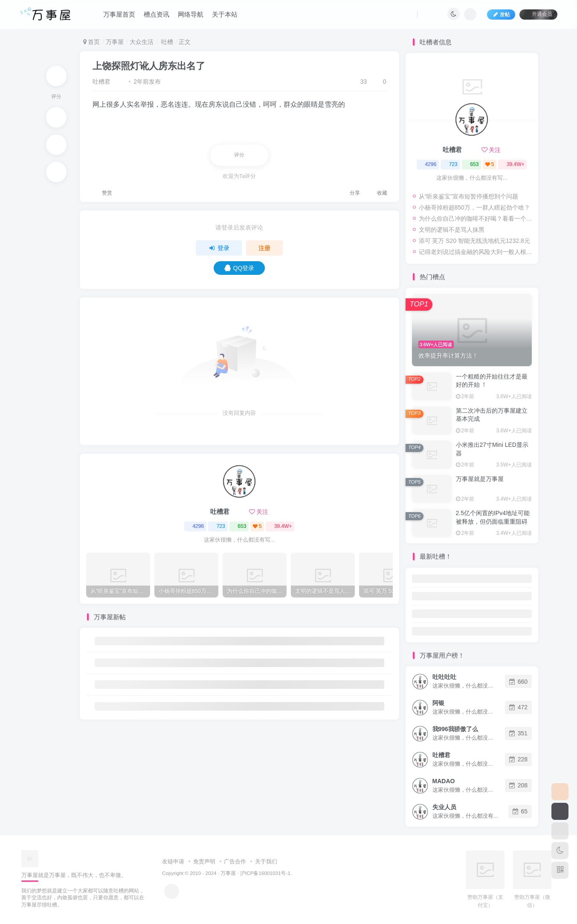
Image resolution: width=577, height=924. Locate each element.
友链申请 (173, 861)
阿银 (438, 703)
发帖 (501, 15)
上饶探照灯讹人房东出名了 (149, 66)
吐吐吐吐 (444, 677)
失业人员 (444, 807)
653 (239, 526)
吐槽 (166, 42)
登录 (219, 248)
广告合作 (235, 861)
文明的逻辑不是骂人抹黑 (452, 230)
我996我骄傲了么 (455, 729)
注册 (264, 248)
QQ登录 (239, 268)
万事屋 (115, 42)
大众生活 (142, 42)
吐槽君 (101, 82)
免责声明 (204, 861)
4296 (195, 526)
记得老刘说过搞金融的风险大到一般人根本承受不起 (476, 252)
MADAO (444, 781)
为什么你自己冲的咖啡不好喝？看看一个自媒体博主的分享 (476, 219)
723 (218, 526)
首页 (92, 42)
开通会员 (538, 14)
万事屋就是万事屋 (480, 479)
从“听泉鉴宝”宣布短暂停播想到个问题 (468, 196)
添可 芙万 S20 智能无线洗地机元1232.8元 (474, 241)
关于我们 (266, 861)
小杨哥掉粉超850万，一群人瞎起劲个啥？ (474, 207)
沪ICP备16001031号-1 (265, 873)
